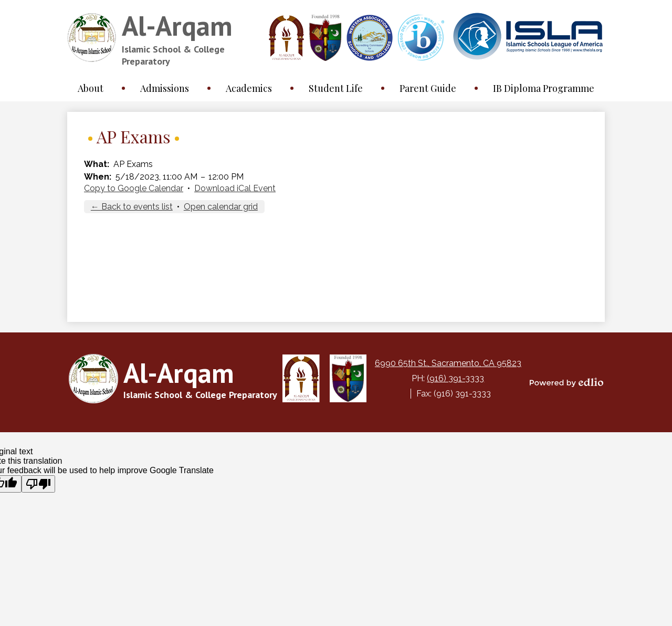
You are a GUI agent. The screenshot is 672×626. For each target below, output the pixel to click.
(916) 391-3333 (455, 378)
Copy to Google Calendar (134, 188)
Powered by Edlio (566, 382)
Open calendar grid (221, 207)
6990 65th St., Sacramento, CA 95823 (448, 363)
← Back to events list (132, 207)
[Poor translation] (38, 484)
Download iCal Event (235, 188)
